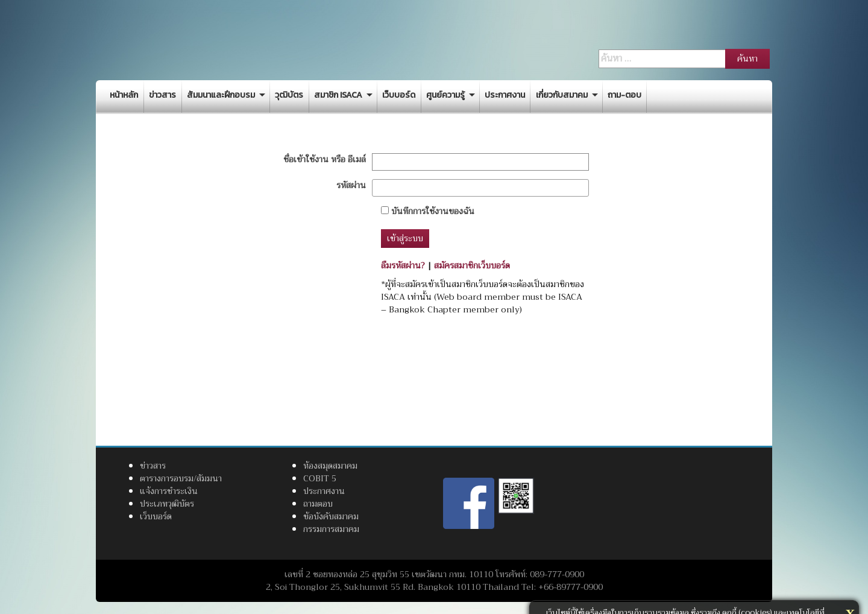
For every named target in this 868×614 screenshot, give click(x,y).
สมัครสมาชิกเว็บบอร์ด (472, 265)
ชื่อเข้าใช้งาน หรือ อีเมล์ (325, 160)
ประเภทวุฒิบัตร (167, 504)
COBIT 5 (320, 478)
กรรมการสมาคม (331, 529)
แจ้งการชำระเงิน (169, 491)
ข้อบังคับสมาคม (331, 516)
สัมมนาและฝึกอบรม (221, 95)
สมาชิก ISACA (338, 95)
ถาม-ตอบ (624, 95)
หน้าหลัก (124, 95)
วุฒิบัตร (289, 95)
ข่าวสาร (162, 95)
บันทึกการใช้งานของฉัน (428, 211)
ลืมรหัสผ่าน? (403, 265)
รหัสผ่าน (351, 185)
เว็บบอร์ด (399, 95)
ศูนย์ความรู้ (445, 95)
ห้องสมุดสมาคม (330, 466)
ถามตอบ (318, 504)
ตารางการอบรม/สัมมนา (181, 478)
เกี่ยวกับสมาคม (562, 95)
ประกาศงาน (505, 95)
